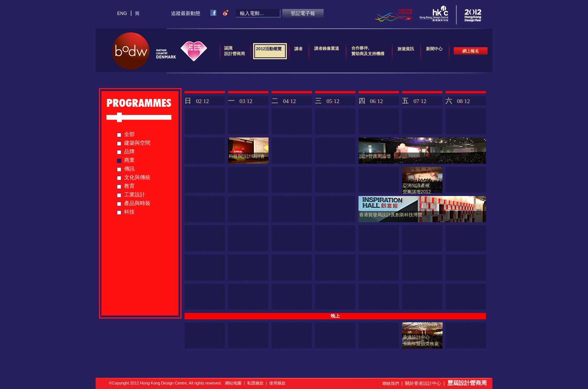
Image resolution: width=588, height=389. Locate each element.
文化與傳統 (137, 177)
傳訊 (129, 169)
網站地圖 (233, 383)
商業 (129, 160)
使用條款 (277, 383)
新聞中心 (434, 51)
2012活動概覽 (269, 51)
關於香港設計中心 (423, 383)
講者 (298, 51)
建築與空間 (137, 143)
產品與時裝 (137, 203)
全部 (129, 134)
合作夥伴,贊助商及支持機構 (368, 51)
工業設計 (135, 194)
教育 (129, 186)
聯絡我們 (391, 383)
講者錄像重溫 (327, 48)
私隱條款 (255, 383)
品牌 (129, 151)
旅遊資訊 (406, 51)
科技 (129, 212)
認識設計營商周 (235, 51)
